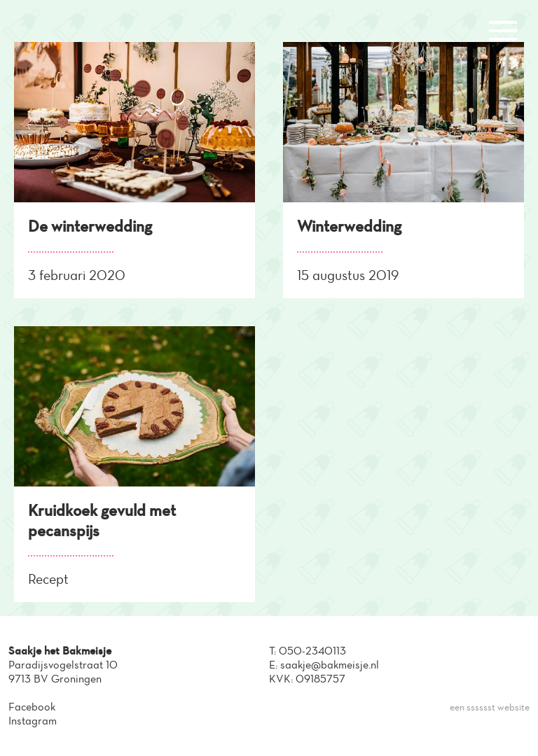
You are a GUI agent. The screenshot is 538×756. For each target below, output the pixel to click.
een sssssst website (490, 707)
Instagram (33, 721)
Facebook (32, 707)
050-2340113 (312, 651)
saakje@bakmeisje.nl (330, 665)
